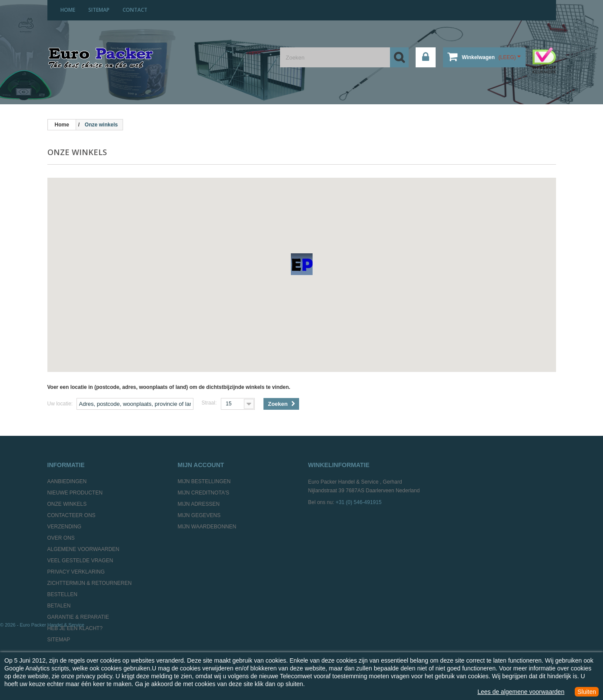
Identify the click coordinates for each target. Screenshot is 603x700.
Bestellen (62, 594)
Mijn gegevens (199, 515)
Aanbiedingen (67, 481)
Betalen (59, 606)
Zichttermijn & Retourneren (90, 583)
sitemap (99, 10)
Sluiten (587, 692)
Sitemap (59, 640)
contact (135, 10)
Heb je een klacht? (75, 628)
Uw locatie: (60, 404)
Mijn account (201, 465)
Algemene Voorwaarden (83, 549)
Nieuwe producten (75, 493)
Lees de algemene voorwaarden (521, 692)
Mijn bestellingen (204, 481)
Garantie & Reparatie (78, 617)
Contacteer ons (72, 515)
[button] (302, 264)
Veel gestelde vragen (80, 561)
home (68, 10)
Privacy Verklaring (76, 572)
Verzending (65, 527)
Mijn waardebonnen (207, 527)
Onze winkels (67, 504)
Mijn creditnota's (204, 493)
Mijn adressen (199, 504)
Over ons (61, 538)
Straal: (209, 403)
